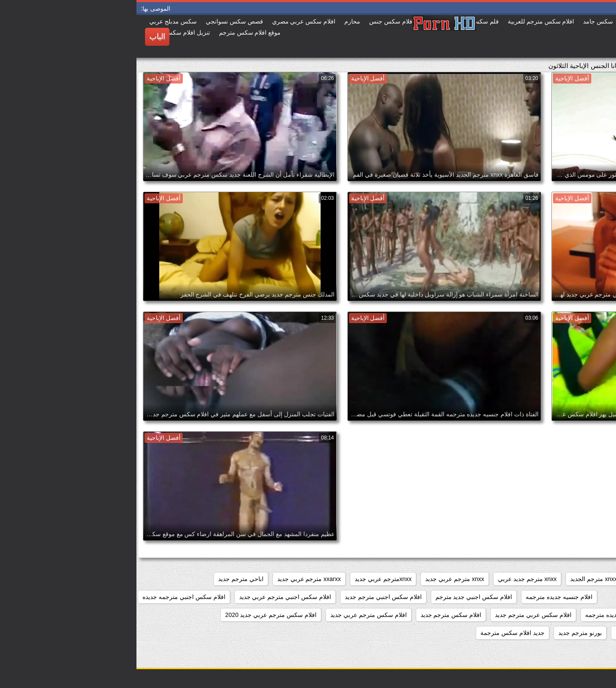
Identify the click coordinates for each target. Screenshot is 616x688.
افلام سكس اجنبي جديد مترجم (338, 597)
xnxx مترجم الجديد (457, 579)
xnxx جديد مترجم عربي (524, 579)
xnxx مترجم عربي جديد (318, 579)
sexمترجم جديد (586, 579)
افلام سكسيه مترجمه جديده (571, 633)
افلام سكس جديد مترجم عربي (567, 615)
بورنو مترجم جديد (444, 633)
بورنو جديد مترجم (501, 633)
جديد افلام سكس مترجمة (376, 633)
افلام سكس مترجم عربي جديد (232, 615)
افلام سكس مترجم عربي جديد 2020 (134, 615)
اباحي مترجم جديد (104, 579)
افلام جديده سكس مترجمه (572, 597)
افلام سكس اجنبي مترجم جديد (247, 597)
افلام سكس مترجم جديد (315, 615)
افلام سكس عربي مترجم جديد (397, 615)
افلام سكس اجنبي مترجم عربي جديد (149, 597)
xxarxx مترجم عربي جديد (173, 579)
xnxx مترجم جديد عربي (391, 579)
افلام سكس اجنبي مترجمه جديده (47, 597)
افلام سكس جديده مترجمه (482, 615)
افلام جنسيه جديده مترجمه (423, 597)
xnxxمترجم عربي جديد (247, 579)
